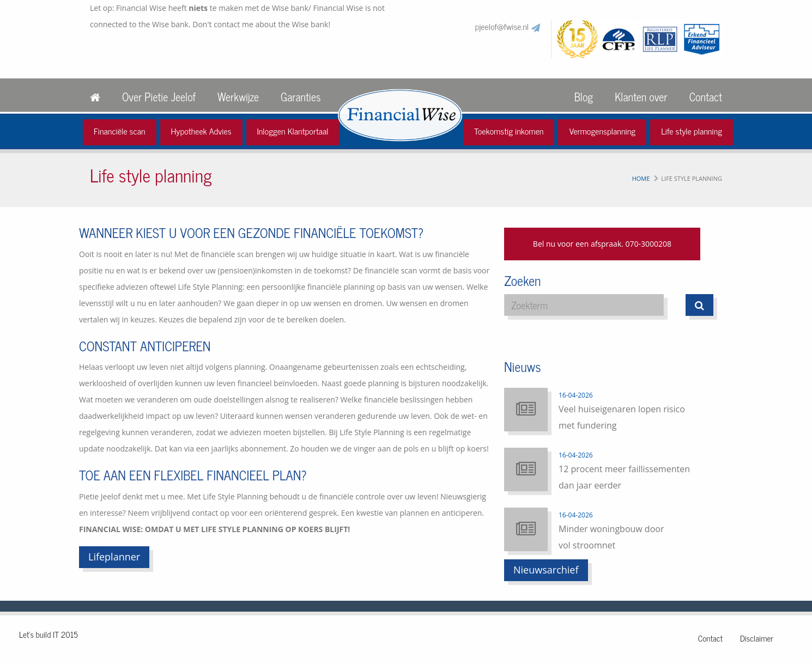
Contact (706, 97)
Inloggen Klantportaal (293, 131)
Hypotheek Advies (201, 131)
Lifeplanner (114, 557)
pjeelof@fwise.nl (502, 26)
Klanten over (641, 97)
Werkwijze (238, 97)
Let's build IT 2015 (49, 634)
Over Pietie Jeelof (159, 97)
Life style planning (692, 131)
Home (641, 178)
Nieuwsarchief (546, 570)
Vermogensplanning (602, 131)
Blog (584, 97)
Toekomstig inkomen (509, 131)
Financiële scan (120, 131)
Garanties (301, 97)
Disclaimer (757, 638)
